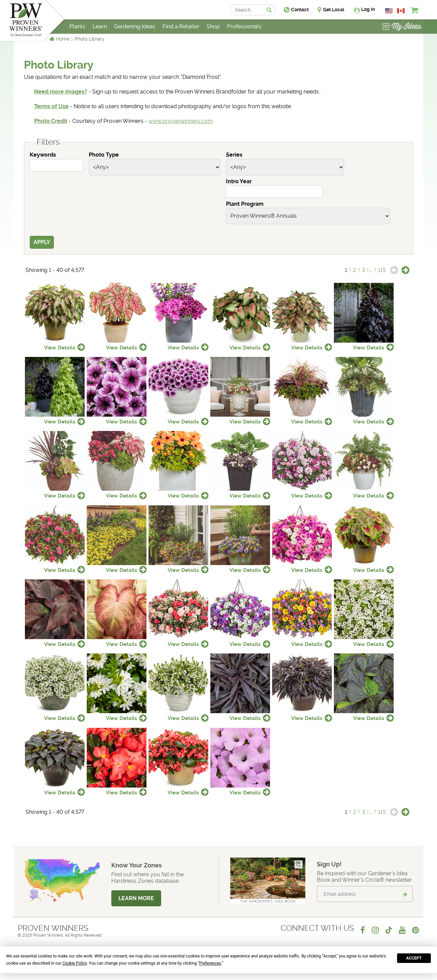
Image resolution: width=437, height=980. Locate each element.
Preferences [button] (210, 963)
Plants (77, 26)
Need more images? (61, 92)
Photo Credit (51, 121)
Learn (100, 26)
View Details (60, 348)
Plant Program (245, 204)
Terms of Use (51, 106)
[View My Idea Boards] (402, 27)
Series (234, 155)
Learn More (136, 898)
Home (63, 39)
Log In (368, 9)
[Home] (26, 20)
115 (382, 270)
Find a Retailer (181, 26)
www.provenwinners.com (181, 121)
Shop (213, 26)
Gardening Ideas (135, 26)
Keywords (43, 155)
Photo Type (104, 155)
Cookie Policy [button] (75, 963)
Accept (414, 958)
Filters (48, 142)
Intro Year (239, 181)
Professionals (244, 26)
